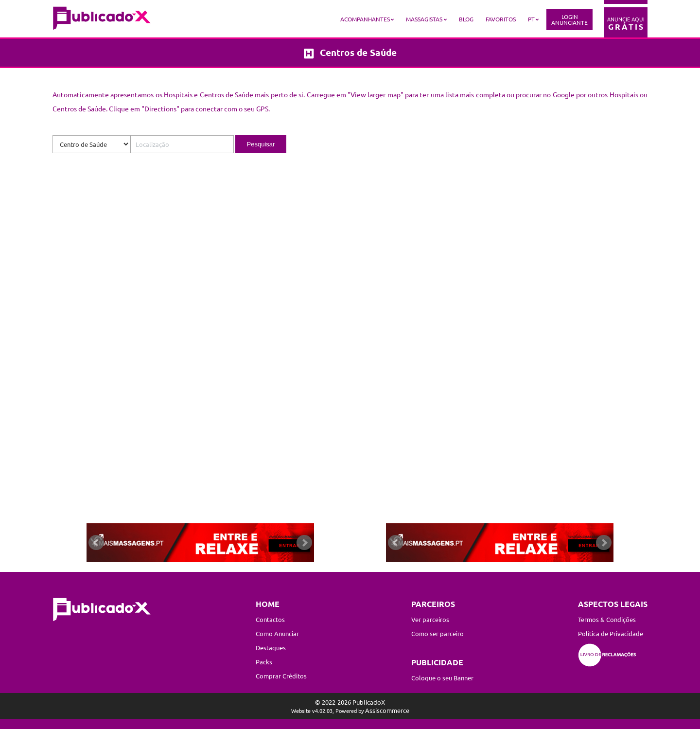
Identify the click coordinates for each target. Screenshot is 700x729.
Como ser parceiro (437, 633)
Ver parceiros (430, 619)
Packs (264, 662)
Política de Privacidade (611, 633)
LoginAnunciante (569, 19)
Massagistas (424, 19)
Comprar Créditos (281, 676)
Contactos (270, 619)
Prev (96, 543)
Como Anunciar (277, 633)
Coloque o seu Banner (442, 678)
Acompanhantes (365, 19)
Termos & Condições (607, 619)
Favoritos (501, 19)
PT (531, 19)
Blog (466, 19)
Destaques (271, 648)
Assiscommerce (387, 710)
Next (304, 543)
